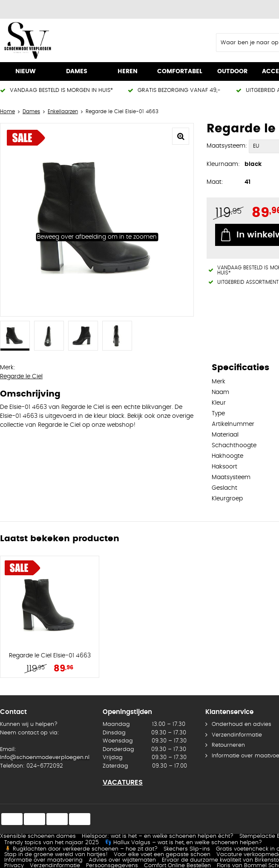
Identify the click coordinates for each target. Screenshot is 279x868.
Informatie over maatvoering (43, 860)
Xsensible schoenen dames (38, 836)
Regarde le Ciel (21, 377)
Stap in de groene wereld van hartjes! (56, 855)
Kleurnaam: (223, 164)
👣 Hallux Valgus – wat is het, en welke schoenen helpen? (183, 843)
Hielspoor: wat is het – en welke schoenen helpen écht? (158, 836)
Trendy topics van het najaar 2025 (52, 843)
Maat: (215, 182)
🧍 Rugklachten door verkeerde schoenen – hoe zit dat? (81, 849)
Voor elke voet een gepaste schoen (162, 855)
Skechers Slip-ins (187, 849)
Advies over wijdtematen (122, 860)
